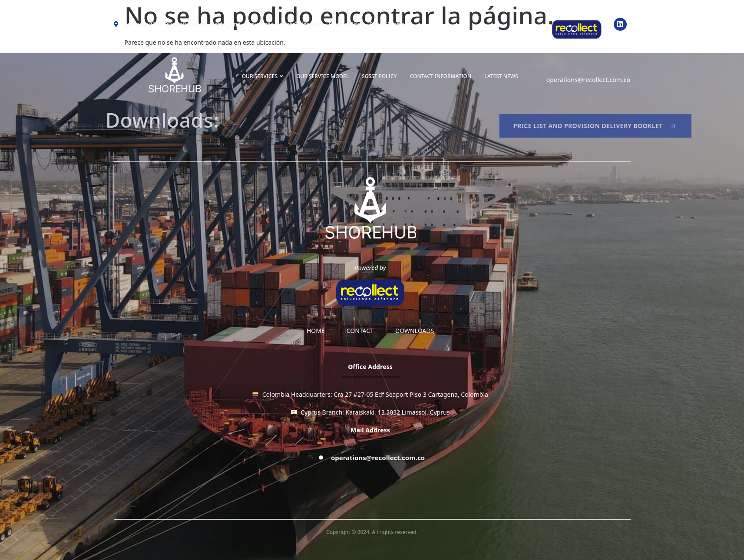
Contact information (441, 76)
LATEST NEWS (501, 76)
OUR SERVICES (263, 76)
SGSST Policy (379, 76)
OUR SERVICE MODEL (322, 76)
